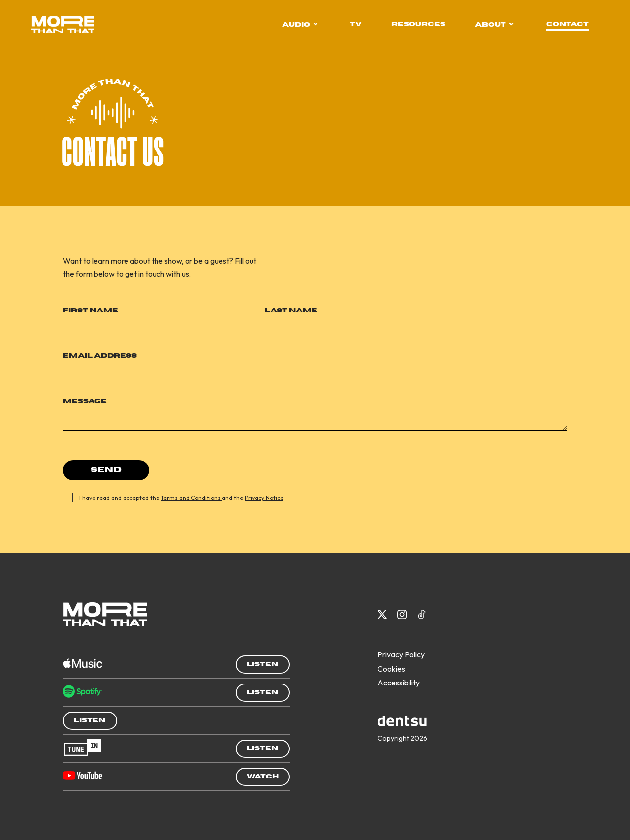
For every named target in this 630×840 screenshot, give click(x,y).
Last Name (291, 311)
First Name (91, 311)
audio (300, 25)
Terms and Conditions (191, 498)
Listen (262, 664)
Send (106, 470)
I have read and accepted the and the (179, 498)
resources (418, 24)
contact (567, 24)
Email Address (100, 356)
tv (356, 24)
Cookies (391, 669)
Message (85, 401)
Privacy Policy (401, 654)
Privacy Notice (264, 498)
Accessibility (399, 683)
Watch (263, 777)
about (494, 25)
